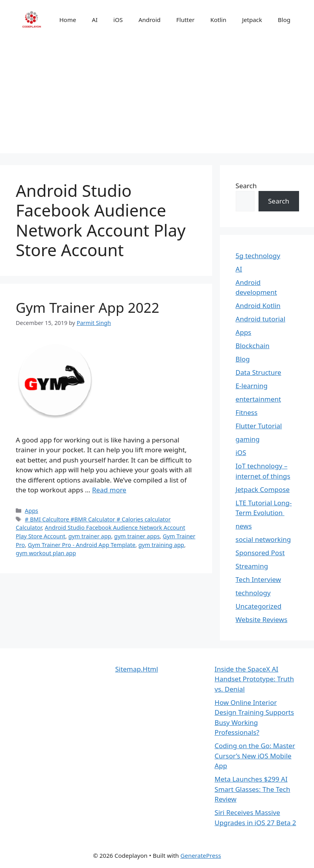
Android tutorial (260, 319)
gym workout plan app (46, 553)
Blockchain (253, 346)
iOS (118, 20)
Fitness (247, 412)
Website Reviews (262, 619)
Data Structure (259, 372)
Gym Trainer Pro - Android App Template (82, 545)
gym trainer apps (137, 536)
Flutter (185, 20)
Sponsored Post (260, 553)
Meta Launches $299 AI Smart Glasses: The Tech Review (252, 789)
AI (95, 20)
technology (253, 593)
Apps (31, 511)
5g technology (258, 256)
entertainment (259, 399)
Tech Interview (259, 579)
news (244, 526)
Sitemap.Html (137, 669)
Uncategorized (259, 606)
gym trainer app (90, 536)
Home (68, 20)
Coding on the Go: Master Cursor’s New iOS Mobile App (255, 756)
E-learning (252, 386)
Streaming (252, 566)
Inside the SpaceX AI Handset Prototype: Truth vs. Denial (254, 679)
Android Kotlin (258, 306)
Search (246, 186)
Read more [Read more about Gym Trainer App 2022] (109, 490)
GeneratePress (201, 855)
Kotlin (218, 20)
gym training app (161, 545)
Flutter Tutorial (259, 426)
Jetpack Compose (263, 489)
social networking (263, 539)
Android (150, 20)
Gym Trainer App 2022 (88, 307)
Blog (284, 20)
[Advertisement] (157, 98)
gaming (248, 439)
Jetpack (252, 20)
